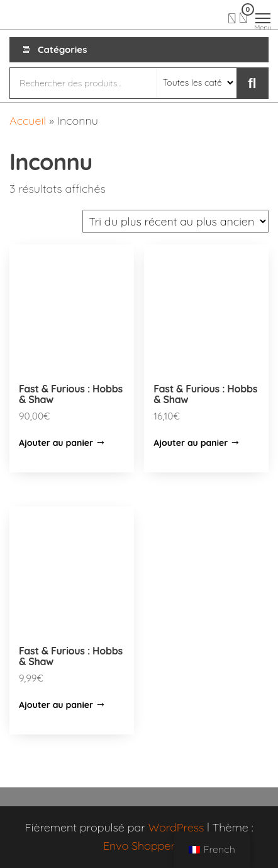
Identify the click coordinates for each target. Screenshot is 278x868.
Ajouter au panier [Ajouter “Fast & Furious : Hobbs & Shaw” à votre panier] (56, 443)
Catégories (62, 49)
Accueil (28, 121)
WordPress (176, 827)
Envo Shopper (139, 846)
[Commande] (175, 221)
